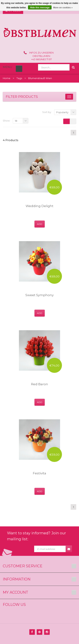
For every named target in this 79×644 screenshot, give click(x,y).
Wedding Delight (39, 206)
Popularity (62, 112)
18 (16, 121)
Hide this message (40, 8)
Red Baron (39, 384)
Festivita (39, 473)
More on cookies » (63, 8)
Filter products (22, 97)
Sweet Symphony (39, 295)
